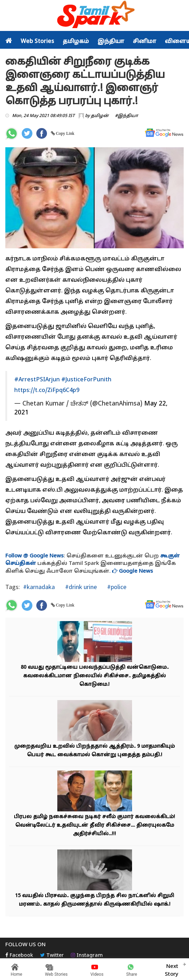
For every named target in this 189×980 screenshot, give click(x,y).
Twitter (52, 956)
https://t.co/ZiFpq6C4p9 (47, 391)
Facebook (19, 956)
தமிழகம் (76, 42)
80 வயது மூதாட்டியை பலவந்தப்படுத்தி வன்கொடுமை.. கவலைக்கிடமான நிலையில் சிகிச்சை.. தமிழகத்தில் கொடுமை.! (95, 676)
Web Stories (37, 42)
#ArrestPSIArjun (37, 380)
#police (116, 587)
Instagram (87, 956)
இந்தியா (111, 42)
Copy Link (65, 133)
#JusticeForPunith (86, 380)
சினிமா (145, 42)
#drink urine (80, 587)
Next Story (172, 969)
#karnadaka (39, 587)
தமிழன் (100, 116)
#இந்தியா (127, 116)
